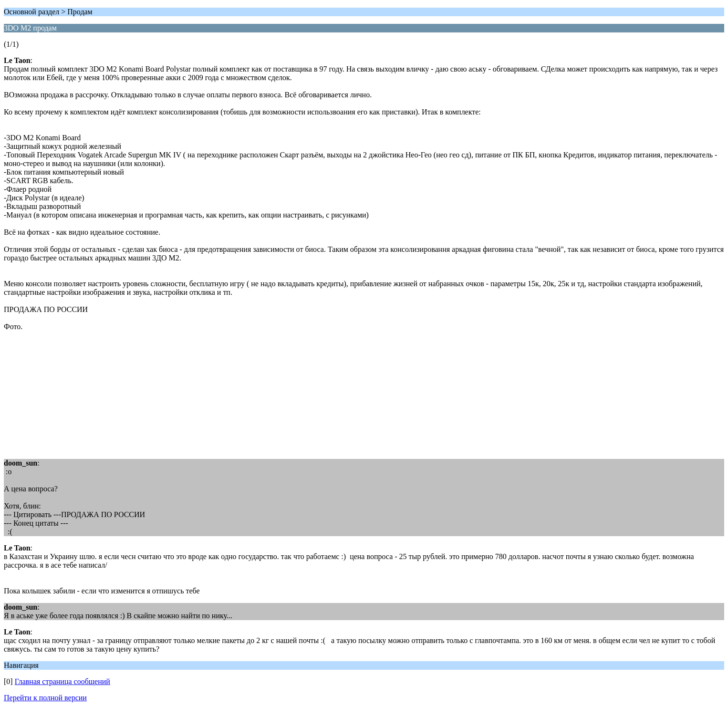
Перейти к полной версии (45, 698)
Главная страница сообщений (62, 681)
